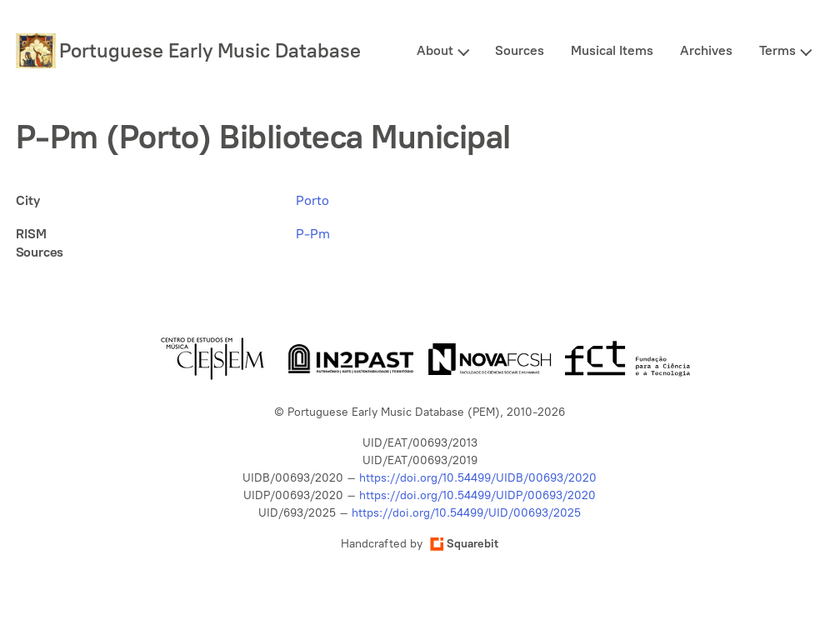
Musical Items (612, 50)
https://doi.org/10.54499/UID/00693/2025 (466, 513)
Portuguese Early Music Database (210, 50)
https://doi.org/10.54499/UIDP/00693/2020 (477, 495)
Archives (706, 50)
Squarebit (464, 544)
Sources (520, 50)
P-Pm (313, 234)
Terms (777, 50)
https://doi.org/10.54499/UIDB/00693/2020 (478, 478)
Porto (312, 200)
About (435, 50)
